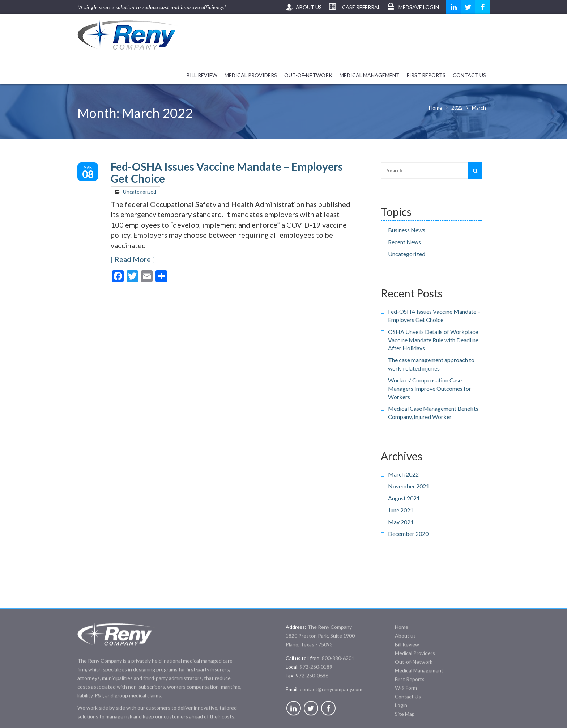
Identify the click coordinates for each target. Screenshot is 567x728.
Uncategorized (140, 192)
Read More (133, 259)
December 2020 (408, 534)
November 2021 (409, 486)
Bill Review (202, 75)
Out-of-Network (308, 75)
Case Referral (361, 7)
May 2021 (401, 522)
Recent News (404, 242)
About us (309, 7)
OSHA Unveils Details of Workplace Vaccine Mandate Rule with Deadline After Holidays (433, 340)
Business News (407, 230)
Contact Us (469, 75)
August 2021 (404, 498)
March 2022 (403, 474)
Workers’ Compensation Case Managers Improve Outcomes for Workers (430, 388)
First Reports (426, 75)
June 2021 (401, 510)
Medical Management (370, 75)
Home (402, 676)
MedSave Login (419, 7)
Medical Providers (251, 75)
